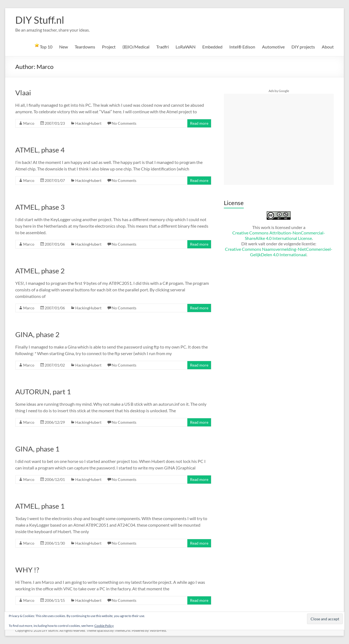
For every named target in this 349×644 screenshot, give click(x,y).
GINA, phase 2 (37, 334)
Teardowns (85, 47)
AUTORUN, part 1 (43, 392)
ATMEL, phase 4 (40, 150)
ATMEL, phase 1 (40, 506)
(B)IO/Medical (136, 47)
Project (109, 47)
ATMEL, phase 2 (40, 271)
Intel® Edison (242, 47)
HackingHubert (88, 123)
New (64, 47)
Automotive (273, 47)
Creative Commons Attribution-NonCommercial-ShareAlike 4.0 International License (279, 235)
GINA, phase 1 (37, 449)
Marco (29, 123)
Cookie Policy (104, 626)
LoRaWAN (186, 47)
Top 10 (43, 46)
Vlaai (23, 93)
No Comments (124, 123)
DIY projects (303, 47)
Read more (199, 123)
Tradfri (163, 47)
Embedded (212, 47)
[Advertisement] (279, 139)
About (328, 47)
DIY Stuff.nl (40, 20)
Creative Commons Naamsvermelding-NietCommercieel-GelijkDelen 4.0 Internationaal (279, 252)
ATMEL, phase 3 (40, 207)
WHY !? (27, 570)
